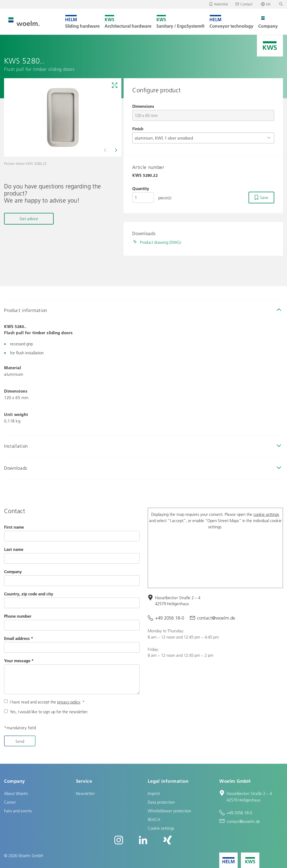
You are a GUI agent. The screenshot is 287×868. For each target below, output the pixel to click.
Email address (19, 638)
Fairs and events (18, 811)
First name (14, 527)
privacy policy (69, 702)
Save (264, 197)
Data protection (161, 802)
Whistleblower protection (169, 811)
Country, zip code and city (29, 594)
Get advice (29, 219)
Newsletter (85, 793)
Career (10, 802)
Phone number (18, 616)
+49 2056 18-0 (170, 618)
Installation (16, 446)
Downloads (16, 468)
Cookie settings (161, 828)
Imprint (154, 793)
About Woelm (16, 793)
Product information (26, 310)
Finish (138, 129)
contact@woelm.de (216, 618)
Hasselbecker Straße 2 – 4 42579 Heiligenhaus (178, 601)
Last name (14, 549)
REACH (154, 819)
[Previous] (106, 150)
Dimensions (143, 106)
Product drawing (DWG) (160, 242)
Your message (19, 661)
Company (13, 572)
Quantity (141, 188)
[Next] (115, 150)
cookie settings (266, 514)
